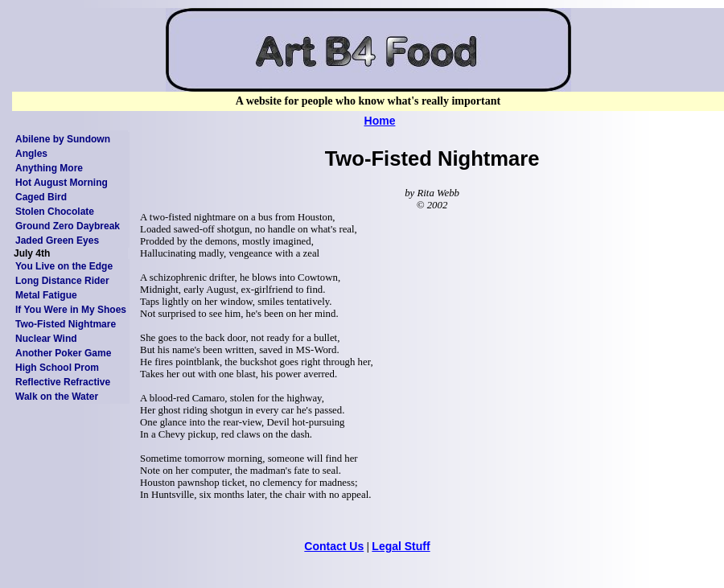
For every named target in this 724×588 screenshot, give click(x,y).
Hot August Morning (62, 183)
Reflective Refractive (63, 382)
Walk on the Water (57, 397)
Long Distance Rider (62, 281)
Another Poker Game (63, 353)
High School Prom (57, 368)
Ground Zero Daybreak (68, 226)
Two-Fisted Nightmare (66, 324)
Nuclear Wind (46, 339)
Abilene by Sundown (63, 139)
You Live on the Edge (64, 266)
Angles (31, 154)
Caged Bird (41, 197)
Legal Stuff (401, 546)
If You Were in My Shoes (71, 310)
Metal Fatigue (46, 295)
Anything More (49, 168)
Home (380, 121)
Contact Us (334, 546)
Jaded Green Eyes (57, 241)
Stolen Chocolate (55, 212)
